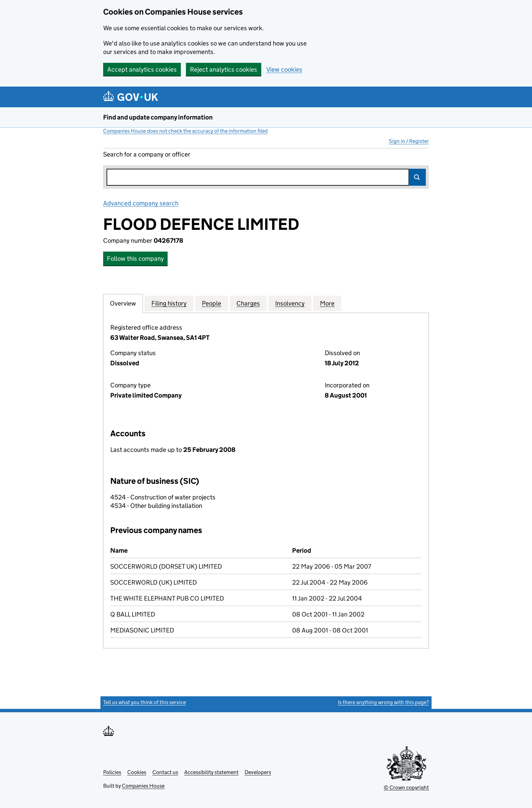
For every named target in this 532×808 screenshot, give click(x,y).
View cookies (284, 69)
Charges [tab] (248, 303)
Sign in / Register (409, 141)
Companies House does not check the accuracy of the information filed (185, 131)
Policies (112, 772)
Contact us (165, 772)
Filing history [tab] (169, 303)
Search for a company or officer (147, 154)
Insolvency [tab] (290, 303)
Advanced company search (141, 203)
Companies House (143, 786)
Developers (258, 772)
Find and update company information (158, 117)
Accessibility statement (211, 772)
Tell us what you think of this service (145, 702)
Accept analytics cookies (142, 69)
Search (417, 177)
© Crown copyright (406, 787)
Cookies (137, 772)
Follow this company (135, 259)
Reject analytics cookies (224, 69)
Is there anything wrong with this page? (383, 702)
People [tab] (212, 303)
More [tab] (327, 303)
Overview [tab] (123, 303)
